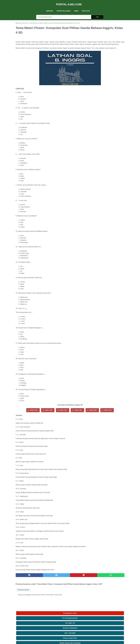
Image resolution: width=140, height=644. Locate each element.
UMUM (76, 8)
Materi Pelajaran (64, 8)
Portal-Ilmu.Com (69, 2)
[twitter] (43, 583)
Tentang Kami (59, 620)
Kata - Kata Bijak (110, 43)
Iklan (66, 620)
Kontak (70, 620)
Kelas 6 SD (60, 418)
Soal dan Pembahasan (110, 38)
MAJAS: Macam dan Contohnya (110, 53)
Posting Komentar (23, 600)
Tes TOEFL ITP (110, 33)
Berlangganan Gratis (110, 23)
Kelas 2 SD (45, 413)
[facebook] (25, 583)
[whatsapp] (79, 583)
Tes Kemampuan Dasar (110, 28)
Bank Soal (86, 8)
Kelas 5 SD (45, 418)
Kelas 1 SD (30, 413)
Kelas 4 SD (75, 413)
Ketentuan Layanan (79, 620)
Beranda (50, 8)
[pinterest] (61, 583)
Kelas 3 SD (60, 413)
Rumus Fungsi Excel (110, 48)
